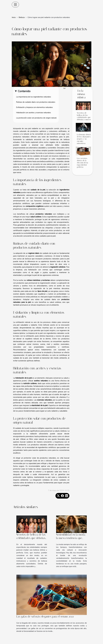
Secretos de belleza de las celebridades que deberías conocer (84, 116)
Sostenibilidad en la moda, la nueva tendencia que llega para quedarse (71, 538)
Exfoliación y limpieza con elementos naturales (34, 107)
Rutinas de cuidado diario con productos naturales (36, 102)
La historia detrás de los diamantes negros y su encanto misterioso (84, 139)
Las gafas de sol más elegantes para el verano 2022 (45, 617)
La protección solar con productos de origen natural (36, 118)
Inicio (14, 17)
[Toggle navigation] (15, 5)
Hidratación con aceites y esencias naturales (33, 113)
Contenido (24, 91)
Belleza (22, 17)
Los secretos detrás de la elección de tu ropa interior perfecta (82, 163)
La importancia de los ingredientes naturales (34, 97)
